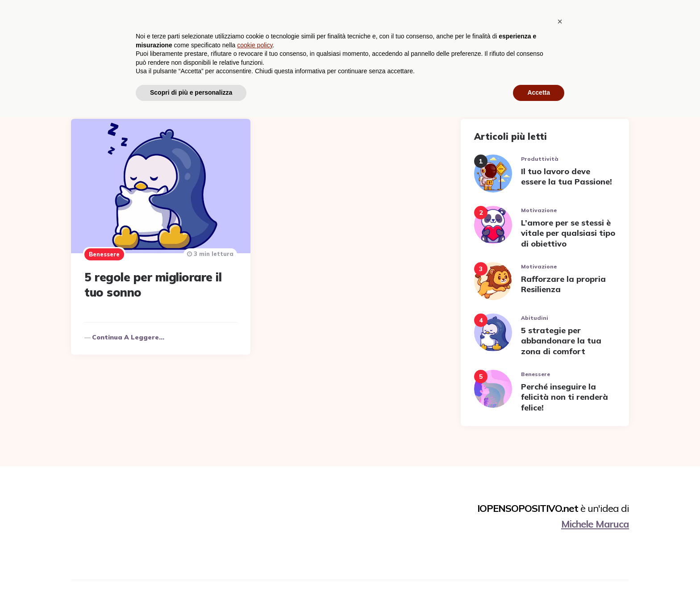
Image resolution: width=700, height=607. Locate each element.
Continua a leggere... (128, 337)
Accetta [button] (539, 582)
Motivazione (457, 20)
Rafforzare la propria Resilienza (563, 284)
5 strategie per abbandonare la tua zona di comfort (561, 341)
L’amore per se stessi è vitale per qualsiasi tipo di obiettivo (568, 233)
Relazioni (566, 20)
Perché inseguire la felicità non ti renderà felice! (565, 397)
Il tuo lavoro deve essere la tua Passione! (567, 176)
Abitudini (359, 20)
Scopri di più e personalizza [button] (191, 582)
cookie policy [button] (255, 535)
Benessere (405, 20)
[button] (560, 511)
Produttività (514, 20)
